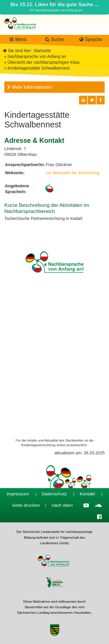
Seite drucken (26, 505)
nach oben (62, 505)
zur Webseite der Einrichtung (73, 173)
